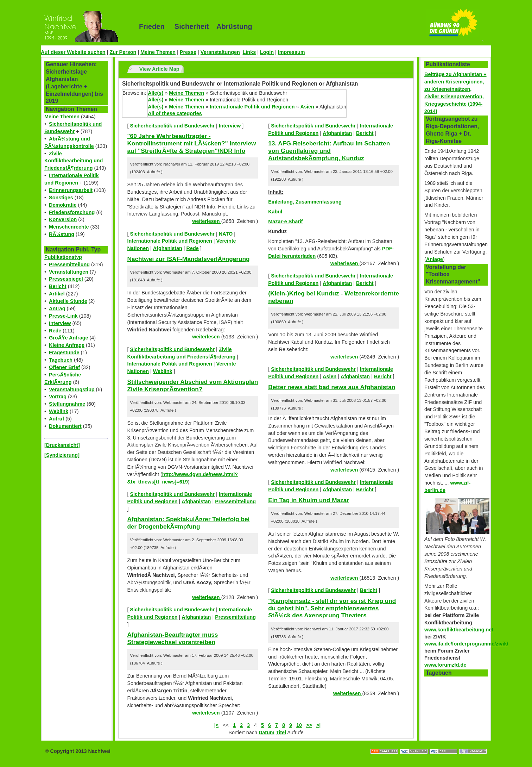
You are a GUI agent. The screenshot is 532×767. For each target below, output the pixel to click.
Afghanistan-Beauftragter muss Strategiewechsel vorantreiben (172, 638)
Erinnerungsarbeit (71, 190)
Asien (307, 107)
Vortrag (58, 397)
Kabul (275, 212)
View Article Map (159, 69)
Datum (267, 732)
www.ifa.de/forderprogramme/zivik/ (466, 644)
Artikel (57, 294)
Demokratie (63, 205)
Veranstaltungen (220, 52)
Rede (55, 331)
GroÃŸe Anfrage (68, 338)
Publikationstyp (63, 257)
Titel (281, 732)
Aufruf (56, 419)
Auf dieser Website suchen (73, 52)
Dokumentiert (65, 426)
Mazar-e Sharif (285, 222)
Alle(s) (156, 93)
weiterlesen (207, 221)
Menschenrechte (69, 227)
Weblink (59, 411)
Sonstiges (61, 198)
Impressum (292, 52)
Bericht (58, 286)
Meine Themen (158, 52)
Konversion (63, 219)
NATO (226, 234)
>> (309, 725)
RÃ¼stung (62, 234)
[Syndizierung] (62, 455)
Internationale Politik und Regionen (252, 107)
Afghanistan (168, 248)
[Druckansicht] (62, 445)
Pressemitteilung (69, 264)
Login (267, 52)
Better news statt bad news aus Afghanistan (332, 387)
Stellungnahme (67, 404)
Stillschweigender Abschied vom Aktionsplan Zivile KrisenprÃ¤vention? (192, 385)
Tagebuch (61, 360)
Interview (60, 323)
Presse (188, 52)
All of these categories (175, 113)
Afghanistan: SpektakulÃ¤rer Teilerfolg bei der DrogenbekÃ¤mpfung (188, 523)
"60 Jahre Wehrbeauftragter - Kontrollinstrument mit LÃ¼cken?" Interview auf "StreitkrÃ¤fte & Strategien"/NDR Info (191, 143)
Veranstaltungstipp (72, 389)
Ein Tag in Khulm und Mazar (309, 500)
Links (249, 52)
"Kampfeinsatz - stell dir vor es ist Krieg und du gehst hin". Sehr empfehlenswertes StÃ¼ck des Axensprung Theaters (332, 608)
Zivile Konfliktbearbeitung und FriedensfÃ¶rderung (74, 161)
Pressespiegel (66, 279)
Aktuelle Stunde (68, 301)
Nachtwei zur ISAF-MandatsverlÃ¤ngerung (188, 259)
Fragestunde (64, 353)
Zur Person (123, 52)
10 (299, 725)
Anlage (435, 259)
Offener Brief (64, 367)
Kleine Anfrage (67, 345)
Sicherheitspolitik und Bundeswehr (172, 126)
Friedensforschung (72, 212)
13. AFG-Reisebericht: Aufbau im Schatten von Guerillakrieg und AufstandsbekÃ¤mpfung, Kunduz (329, 151)
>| (318, 725)
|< (216, 725)
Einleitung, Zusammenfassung (305, 202)
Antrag (57, 308)
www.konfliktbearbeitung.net (459, 630)
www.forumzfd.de (445, 665)
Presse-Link (63, 316)
